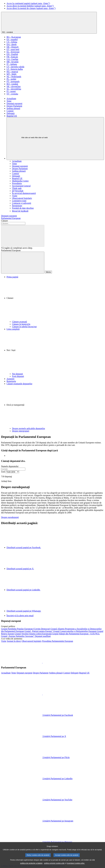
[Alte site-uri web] (55, 139)
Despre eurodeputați (10, 517)
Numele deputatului (10, 466)
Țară (3, 472)
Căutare (5, 221)
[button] (55, 299)
